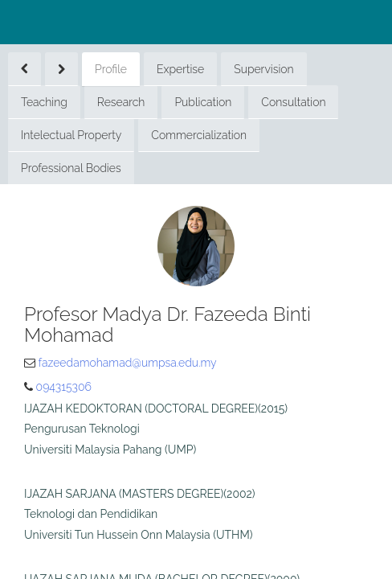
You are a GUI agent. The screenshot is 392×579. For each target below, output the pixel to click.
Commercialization (199, 135)
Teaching (44, 102)
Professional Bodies (71, 168)
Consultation (293, 102)
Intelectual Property (71, 135)
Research (121, 102)
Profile (111, 69)
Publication (203, 102)
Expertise (180, 69)
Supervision (263, 69)
